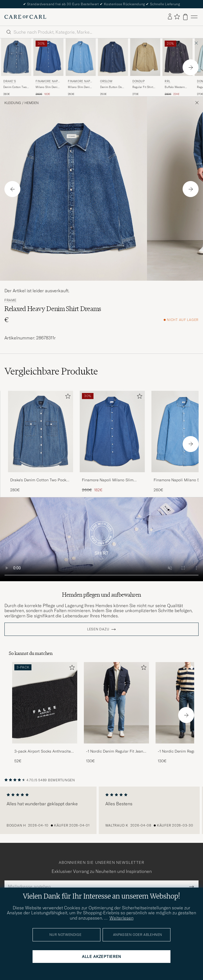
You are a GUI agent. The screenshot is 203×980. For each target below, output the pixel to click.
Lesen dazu (98, 629)
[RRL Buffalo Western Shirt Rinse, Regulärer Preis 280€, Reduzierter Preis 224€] (177, 67)
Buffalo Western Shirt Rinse (175, 87)
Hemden (32, 103)
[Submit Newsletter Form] (192, 886)
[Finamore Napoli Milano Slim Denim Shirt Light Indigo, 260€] (81, 67)
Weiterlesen (121, 918)
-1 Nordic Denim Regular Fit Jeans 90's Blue (116, 751)
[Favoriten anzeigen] (177, 17)
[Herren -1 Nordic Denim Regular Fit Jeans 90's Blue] (116, 703)
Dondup (139, 81)
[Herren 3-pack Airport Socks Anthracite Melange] (45, 703)
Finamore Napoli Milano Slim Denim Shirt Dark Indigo (108, 480)
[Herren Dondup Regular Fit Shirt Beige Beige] (145, 57)
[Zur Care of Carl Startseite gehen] (25, 17)
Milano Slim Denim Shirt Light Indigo (80, 87)
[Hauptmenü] (194, 17)
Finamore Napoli (48, 82)
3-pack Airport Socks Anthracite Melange (42, 751)
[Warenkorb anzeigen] (185, 17)
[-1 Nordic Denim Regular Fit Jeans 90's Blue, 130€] (116, 713)
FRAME (10, 300)
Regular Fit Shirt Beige (143, 87)
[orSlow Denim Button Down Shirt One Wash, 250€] (113, 67)
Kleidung (13, 103)
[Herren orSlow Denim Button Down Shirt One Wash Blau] (113, 57)
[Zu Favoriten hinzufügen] (67, 397)
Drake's (10, 81)
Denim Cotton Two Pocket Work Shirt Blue (15, 87)
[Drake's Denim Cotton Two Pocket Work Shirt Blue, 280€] (16, 67)
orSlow (106, 81)
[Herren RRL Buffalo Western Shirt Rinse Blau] (177, 57)
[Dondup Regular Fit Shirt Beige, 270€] (145, 67)
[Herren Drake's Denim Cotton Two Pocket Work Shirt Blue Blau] (16, 57)
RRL (168, 81)
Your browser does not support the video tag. (101, 539)
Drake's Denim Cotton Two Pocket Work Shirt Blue (40, 480)
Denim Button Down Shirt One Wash (113, 87)
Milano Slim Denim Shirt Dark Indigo (48, 87)
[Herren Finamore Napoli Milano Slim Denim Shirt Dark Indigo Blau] (48, 57)
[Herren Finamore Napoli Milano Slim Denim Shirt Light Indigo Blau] (81, 57)
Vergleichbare (51, 371)
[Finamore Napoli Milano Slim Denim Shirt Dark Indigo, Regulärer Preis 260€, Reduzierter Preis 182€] (48, 67)
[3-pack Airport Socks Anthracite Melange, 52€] (45, 713)
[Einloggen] (170, 17)
